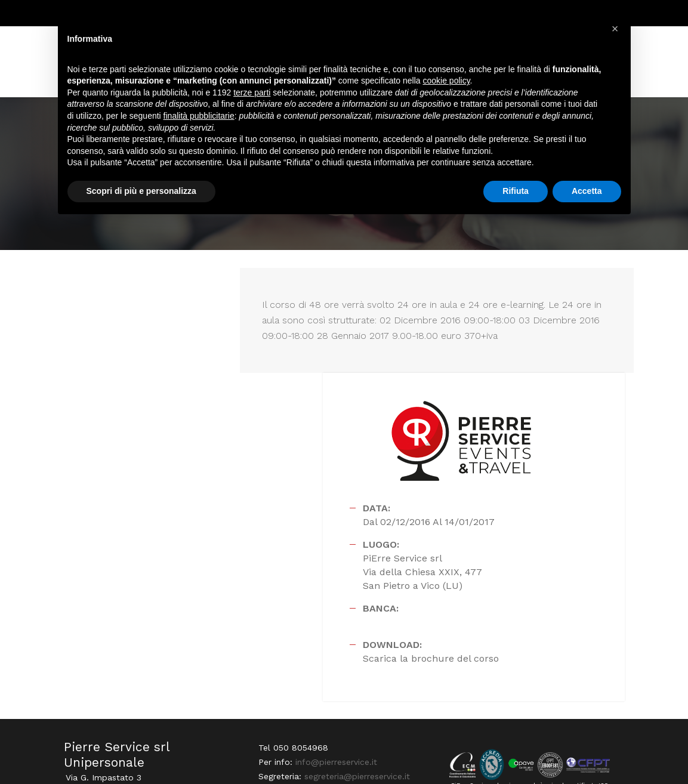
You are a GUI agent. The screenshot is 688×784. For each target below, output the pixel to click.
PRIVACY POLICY (597, 752)
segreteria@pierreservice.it (355, 654)
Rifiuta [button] (516, 193)
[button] (615, 29)
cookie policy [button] (446, 84)
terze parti (252, 95)
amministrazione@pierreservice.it (323, 683)
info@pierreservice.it (334, 640)
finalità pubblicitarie (199, 118)
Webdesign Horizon (99, 758)
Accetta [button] (587, 193)
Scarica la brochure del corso (505, 540)
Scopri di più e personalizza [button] (141, 193)
